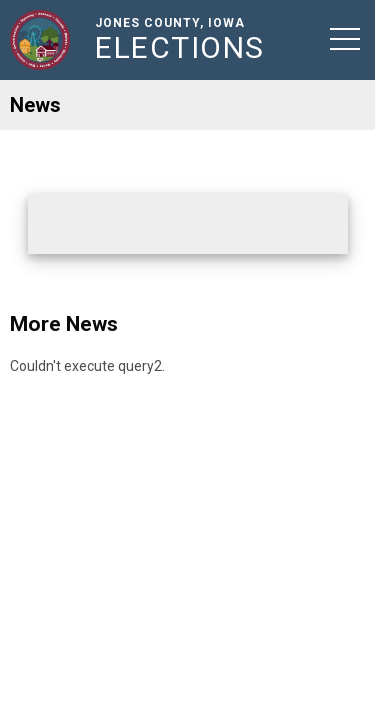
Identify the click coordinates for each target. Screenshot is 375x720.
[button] (345, 38)
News (35, 105)
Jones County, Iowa (185, 39)
